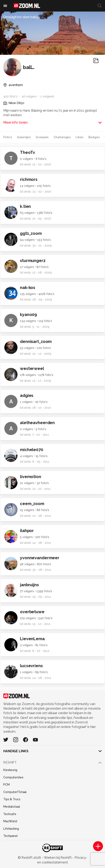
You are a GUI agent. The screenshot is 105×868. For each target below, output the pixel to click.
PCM (6, 785)
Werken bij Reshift (58, 858)
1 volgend (47, 96)
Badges (94, 137)
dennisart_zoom (36, 342)
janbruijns (29, 585)
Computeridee (13, 777)
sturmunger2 (33, 261)
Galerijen (24, 137)
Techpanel (10, 836)
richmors (29, 179)
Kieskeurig (10, 770)
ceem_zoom (32, 504)
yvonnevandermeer (40, 558)
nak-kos (28, 288)
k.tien (25, 206)
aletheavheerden (37, 423)
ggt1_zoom (31, 233)
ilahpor (27, 531)
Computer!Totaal (15, 792)
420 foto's (10, 96)
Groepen (42, 137)
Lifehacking (11, 829)
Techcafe (10, 814)
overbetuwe (32, 612)
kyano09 (28, 315)
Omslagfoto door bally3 (21, 17)
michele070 (32, 450)
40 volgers (29, 96)
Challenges (62, 137)
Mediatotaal (12, 807)
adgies (27, 395)
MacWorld (10, 821)
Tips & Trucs (12, 799)
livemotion (31, 477)
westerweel (32, 368)
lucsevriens (31, 666)
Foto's (8, 137)
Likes (79, 137)
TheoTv (27, 152)
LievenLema (32, 639)
